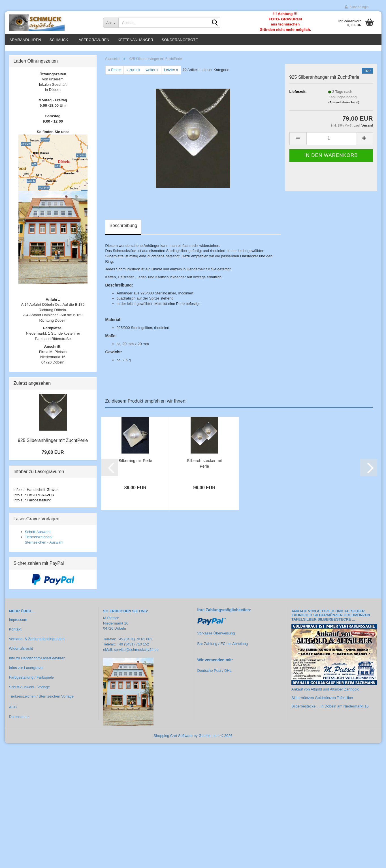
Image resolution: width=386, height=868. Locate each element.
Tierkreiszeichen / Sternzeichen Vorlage (41, 700)
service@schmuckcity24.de (136, 653)
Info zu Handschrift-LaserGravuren (37, 661)
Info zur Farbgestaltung (33, 503)
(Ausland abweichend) (344, 105)
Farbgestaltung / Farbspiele (31, 680)
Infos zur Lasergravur (26, 671)
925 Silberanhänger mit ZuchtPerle (53, 444)
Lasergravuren (93, 40)
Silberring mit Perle (135, 464)
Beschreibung (123, 229)
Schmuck (59, 40)
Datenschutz (19, 720)
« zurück (133, 73)
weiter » (152, 73)
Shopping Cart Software (173, 739)
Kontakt (15, 633)
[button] (298, 142)
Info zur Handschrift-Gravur (36, 493)
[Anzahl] (331, 142)
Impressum (18, 623)
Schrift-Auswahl (38, 535)
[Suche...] (111, 23)
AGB (13, 710)
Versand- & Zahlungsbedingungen (37, 642)
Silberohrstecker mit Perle (204, 467)
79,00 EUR (53, 455)
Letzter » (171, 73)
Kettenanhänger (136, 40)
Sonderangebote (180, 40)
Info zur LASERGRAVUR (34, 498)
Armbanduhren (25, 40)
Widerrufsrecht (21, 652)
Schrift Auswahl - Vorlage (30, 690)
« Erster (115, 73)
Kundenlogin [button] (357, 7)
